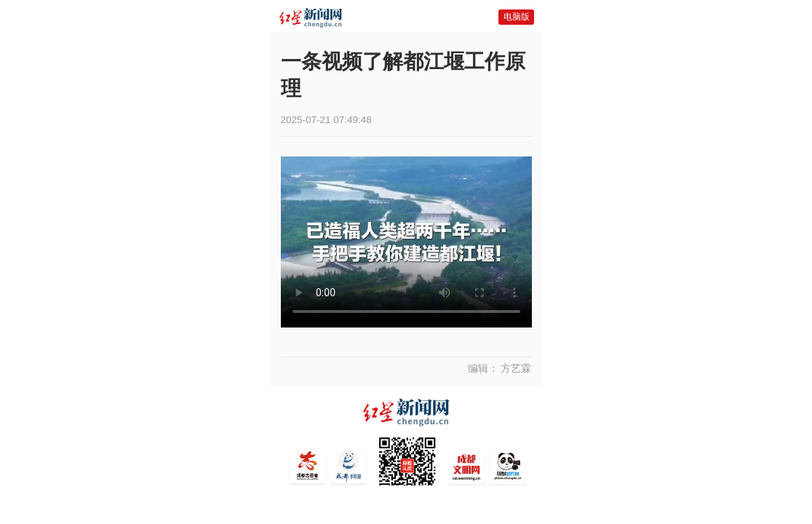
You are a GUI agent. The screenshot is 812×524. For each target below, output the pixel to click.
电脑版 (517, 17)
